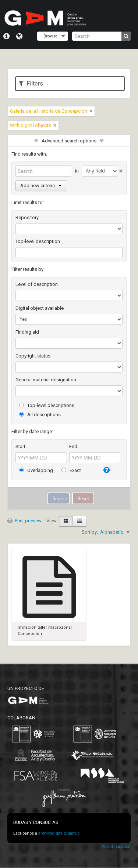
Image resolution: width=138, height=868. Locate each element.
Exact (71, 470)
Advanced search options (69, 141)
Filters (31, 83)
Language (19, 36)
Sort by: (90, 532)
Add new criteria (41, 186)
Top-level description (38, 241)
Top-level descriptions (47, 405)
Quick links (6, 36)
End (73, 446)
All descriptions (40, 415)
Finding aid (27, 332)
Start (20, 446)
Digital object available (40, 308)
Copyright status (33, 356)
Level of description (37, 284)
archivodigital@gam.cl (59, 833)
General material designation (46, 380)
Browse (50, 36)
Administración (116, 847)
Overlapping (36, 470)
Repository (27, 217)
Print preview (24, 521)
